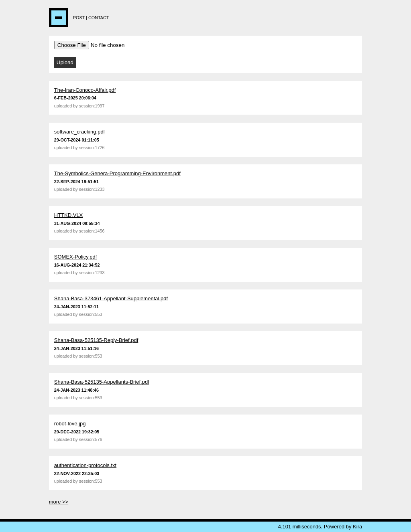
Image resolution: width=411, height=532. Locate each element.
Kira (357, 527)
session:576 (91, 439)
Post (79, 18)
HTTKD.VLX (69, 215)
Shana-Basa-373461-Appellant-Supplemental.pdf (111, 298)
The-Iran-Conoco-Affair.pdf (85, 90)
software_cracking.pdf (79, 132)
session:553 (91, 314)
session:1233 (92, 189)
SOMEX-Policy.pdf (76, 257)
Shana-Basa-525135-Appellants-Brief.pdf (102, 382)
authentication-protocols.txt (85, 465)
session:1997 (92, 106)
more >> (59, 502)
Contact (99, 18)
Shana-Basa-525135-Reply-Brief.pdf (96, 340)
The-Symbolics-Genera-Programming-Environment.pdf (117, 173)
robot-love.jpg (70, 424)
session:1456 (92, 231)
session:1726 (92, 148)
